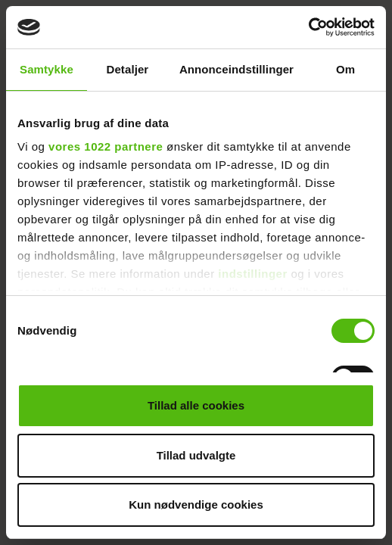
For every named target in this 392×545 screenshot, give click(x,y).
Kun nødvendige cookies (196, 505)
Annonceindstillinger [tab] (236, 69)
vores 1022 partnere (106, 146)
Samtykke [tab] (47, 69)
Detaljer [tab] (127, 69)
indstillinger (253, 274)
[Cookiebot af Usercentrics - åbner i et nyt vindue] (308, 27)
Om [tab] (345, 69)
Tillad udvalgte (196, 455)
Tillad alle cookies (196, 405)
